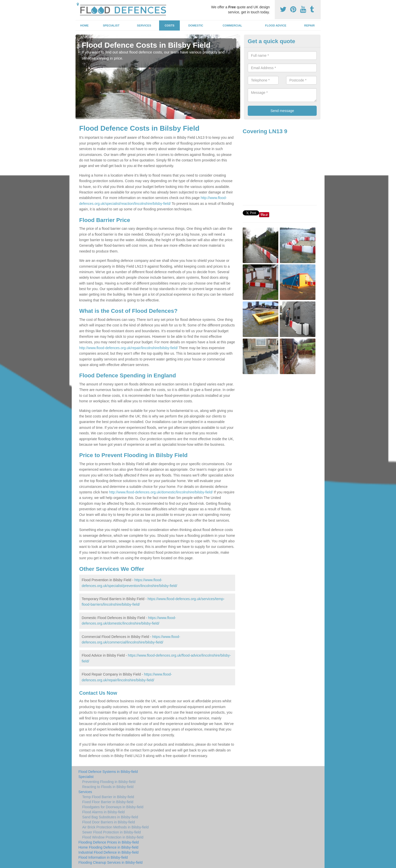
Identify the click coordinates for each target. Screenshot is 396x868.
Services (144, 25)
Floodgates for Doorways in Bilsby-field (113, 807)
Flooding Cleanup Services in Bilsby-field (111, 862)
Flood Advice (276, 25)
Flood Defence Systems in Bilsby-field (108, 772)
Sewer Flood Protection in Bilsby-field (112, 832)
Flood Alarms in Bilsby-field (104, 812)
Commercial (232, 25)
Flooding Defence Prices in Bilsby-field (109, 842)
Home (84, 25)
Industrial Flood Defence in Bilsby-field (109, 852)
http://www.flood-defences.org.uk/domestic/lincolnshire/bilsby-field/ (161, 492)
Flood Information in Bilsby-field (103, 857)
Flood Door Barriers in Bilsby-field (109, 822)
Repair (310, 25)
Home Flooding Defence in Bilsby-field (108, 847)
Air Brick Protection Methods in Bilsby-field (116, 827)
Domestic (196, 25)
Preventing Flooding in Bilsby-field (109, 782)
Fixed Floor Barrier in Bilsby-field (108, 802)
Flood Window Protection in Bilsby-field (113, 837)
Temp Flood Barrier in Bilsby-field (108, 797)
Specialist (111, 25)
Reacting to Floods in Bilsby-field (108, 787)
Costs (170, 25)
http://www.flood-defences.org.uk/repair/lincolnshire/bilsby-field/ (129, 348)
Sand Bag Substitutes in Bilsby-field (110, 817)
